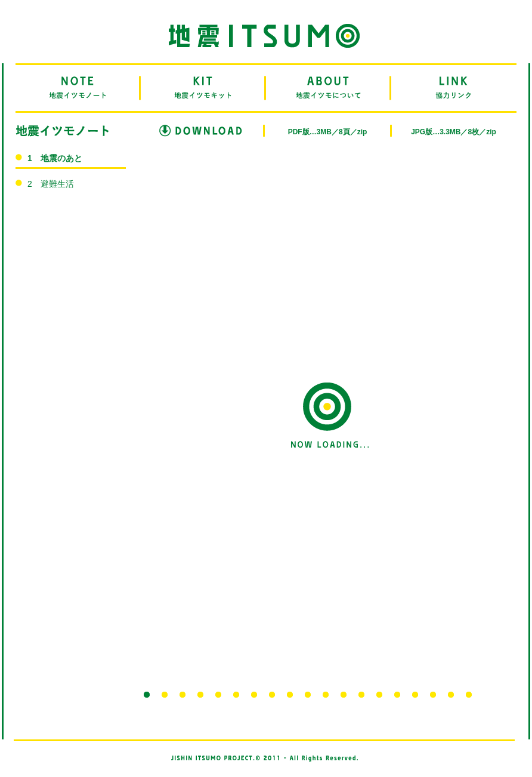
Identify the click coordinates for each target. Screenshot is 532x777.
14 (379, 695)
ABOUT (329, 88)
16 (415, 695)
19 (469, 695)
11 (326, 695)
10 (308, 695)
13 (361, 695)
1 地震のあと (55, 158)
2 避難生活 (51, 184)
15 (397, 695)
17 (433, 695)
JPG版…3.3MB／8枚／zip (454, 132)
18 (451, 695)
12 (344, 695)
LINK (454, 88)
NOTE (78, 88)
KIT (203, 88)
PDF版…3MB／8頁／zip (328, 132)
